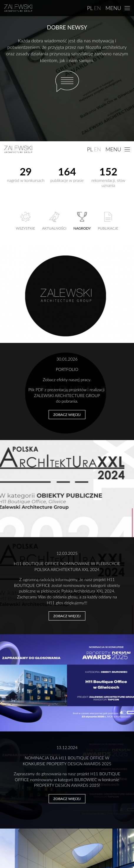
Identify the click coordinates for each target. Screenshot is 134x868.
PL (90, 8)
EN (97, 8)
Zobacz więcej (67, 415)
